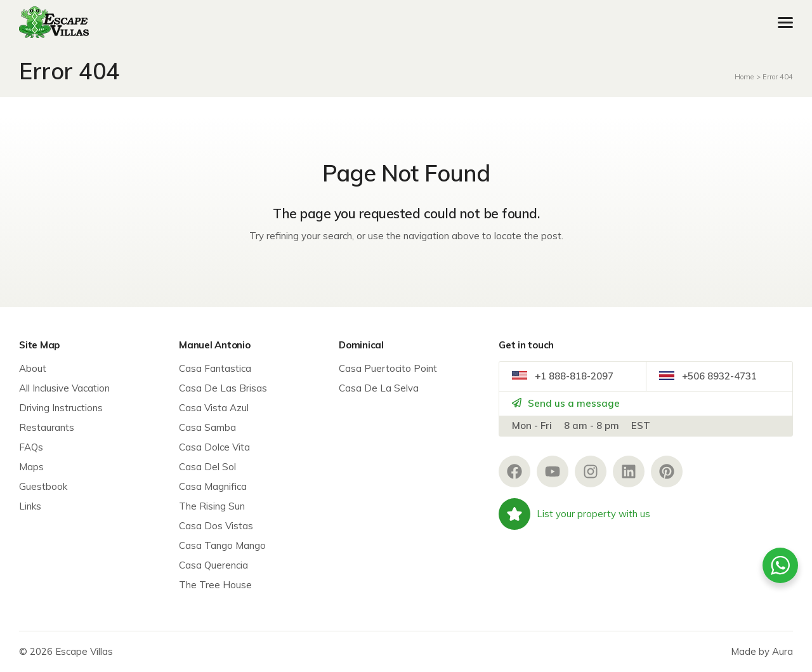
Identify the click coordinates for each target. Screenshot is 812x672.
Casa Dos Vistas (216, 526)
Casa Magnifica (213, 486)
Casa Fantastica (215, 368)
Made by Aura (762, 651)
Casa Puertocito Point (388, 368)
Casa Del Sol (207, 467)
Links (30, 506)
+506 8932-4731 (708, 376)
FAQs (31, 447)
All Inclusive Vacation (64, 388)
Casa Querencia (213, 565)
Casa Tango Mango (222, 545)
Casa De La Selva (379, 388)
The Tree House (215, 585)
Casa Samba (207, 427)
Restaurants (47, 427)
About (33, 368)
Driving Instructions (61, 408)
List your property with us (574, 514)
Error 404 (778, 77)
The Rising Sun (212, 506)
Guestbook (43, 486)
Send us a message (566, 403)
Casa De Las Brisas (223, 388)
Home (744, 77)
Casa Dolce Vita (214, 447)
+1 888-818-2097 (563, 376)
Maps (31, 467)
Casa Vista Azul (214, 408)
